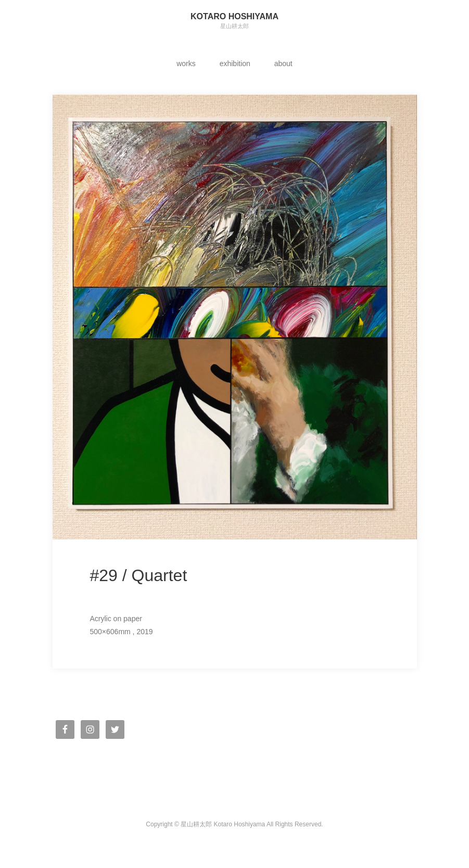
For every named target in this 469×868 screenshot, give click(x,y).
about (283, 64)
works (186, 64)
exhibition (235, 64)
